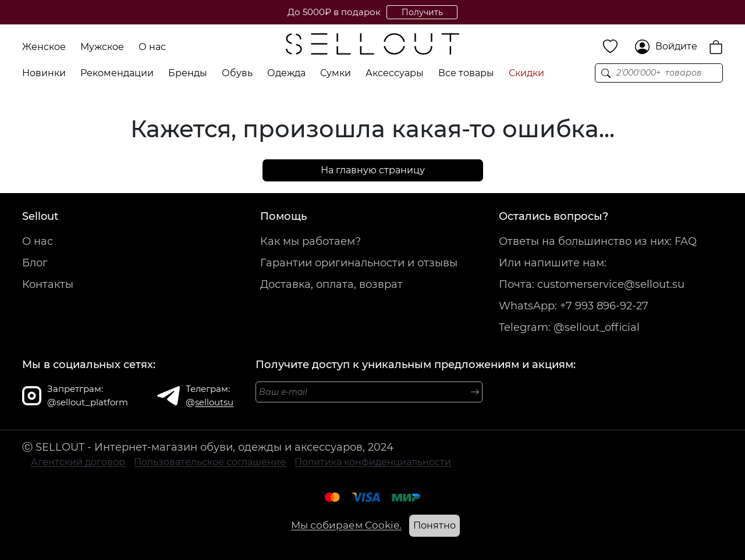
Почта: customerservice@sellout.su (592, 284)
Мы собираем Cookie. (346, 525)
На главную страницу (373, 170)
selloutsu (214, 402)
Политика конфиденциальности (373, 462)
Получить (422, 12)
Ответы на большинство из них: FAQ (598, 241)
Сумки (336, 73)
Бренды (188, 73)
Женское (44, 47)
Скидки (526, 73)
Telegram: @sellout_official (569, 327)
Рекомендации (117, 73)
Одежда (286, 73)
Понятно (434, 525)
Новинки (44, 73)
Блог (35, 263)
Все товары (466, 73)
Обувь (237, 73)
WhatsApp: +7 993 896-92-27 (574, 306)
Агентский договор (78, 462)
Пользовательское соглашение (210, 462)
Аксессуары (395, 73)
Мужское (102, 47)
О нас (152, 47)
